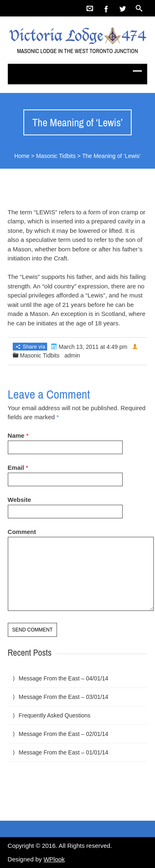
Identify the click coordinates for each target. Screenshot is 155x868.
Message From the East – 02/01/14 (63, 734)
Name (16, 435)
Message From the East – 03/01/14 (63, 697)
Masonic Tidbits (56, 156)
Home (22, 156)
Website (19, 500)
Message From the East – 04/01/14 (63, 678)
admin (72, 355)
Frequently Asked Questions (54, 715)
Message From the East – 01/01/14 (63, 752)
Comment (22, 532)
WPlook (54, 859)
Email (16, 468)
